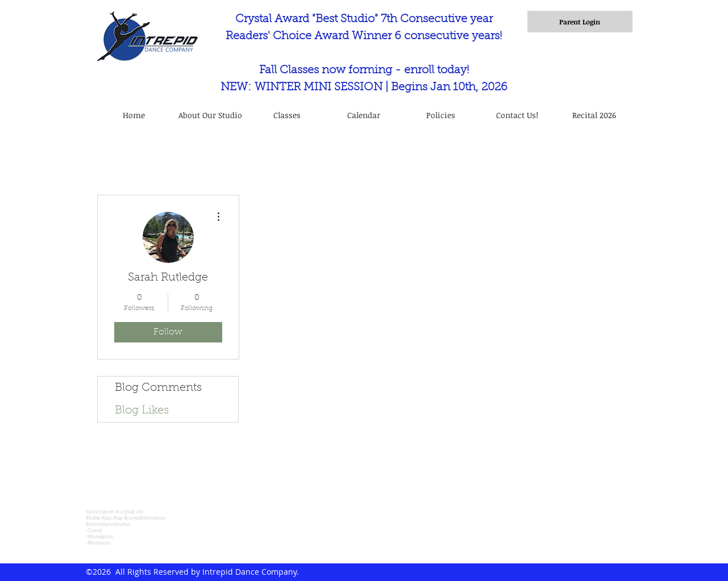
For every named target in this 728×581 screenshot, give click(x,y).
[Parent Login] (580, 22)
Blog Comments (158, 388)
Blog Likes (142, 411)
